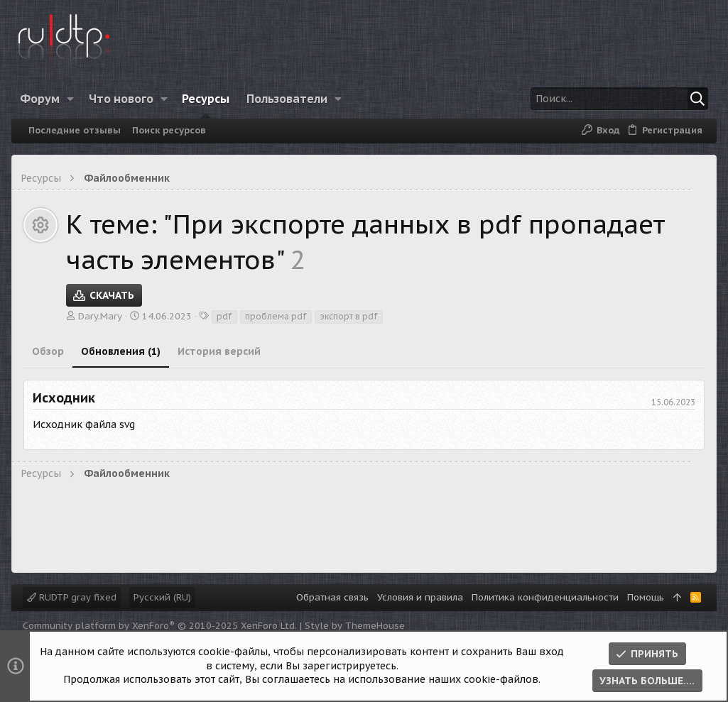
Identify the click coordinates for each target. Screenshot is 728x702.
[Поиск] (619, 99)
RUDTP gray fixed (72, 597)
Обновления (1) (121, 351)
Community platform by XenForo (160, 626)
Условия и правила (420, 597)
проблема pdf (276, 316)
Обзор (48, 351)
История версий (219, 351)
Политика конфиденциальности (545, 597)
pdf (224, 316)
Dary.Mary (100, 316)
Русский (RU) (162, 597)
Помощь (646, 597)
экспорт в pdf (349, 316)
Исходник (64, 398)
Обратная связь (332, 597)
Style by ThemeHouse (355, 626)
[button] (71, 99)
